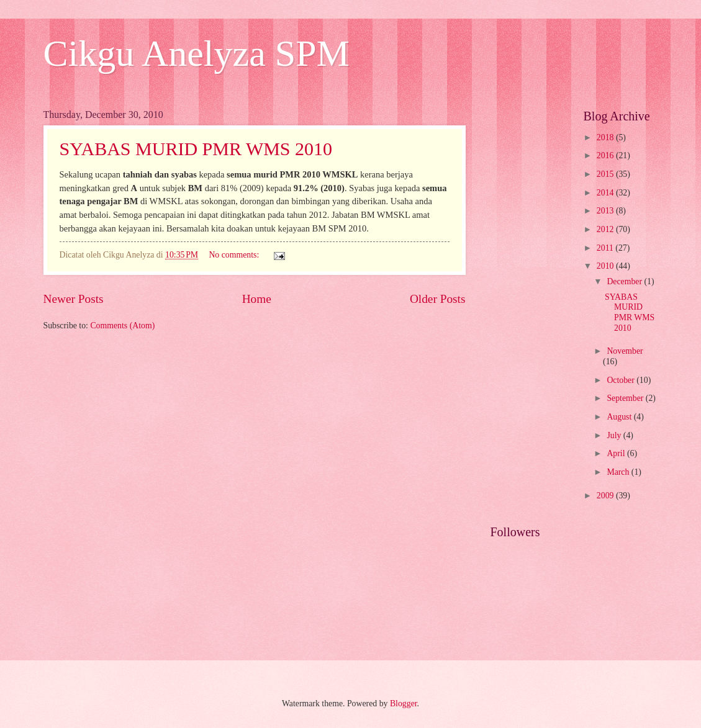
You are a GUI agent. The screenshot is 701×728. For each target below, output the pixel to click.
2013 (606, 211)
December (625, 281)
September (626, 398)
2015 (606, 174)
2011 (606, 248)
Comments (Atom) (122, 326)
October (622, 380)
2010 (606, 266)
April (617, 453)
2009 (606, 496)
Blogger (404, 703)
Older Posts (438, 299)
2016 (606, 155)
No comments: (235, 255)
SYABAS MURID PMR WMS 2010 (196, 149)
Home (257, 299)
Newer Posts (74, 299)
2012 (606, 229)
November (625, 351)
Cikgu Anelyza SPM (197, 53)
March (619, 472)
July (615, 435)
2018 (606, 137)
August (620, 417)
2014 (606, 193)
